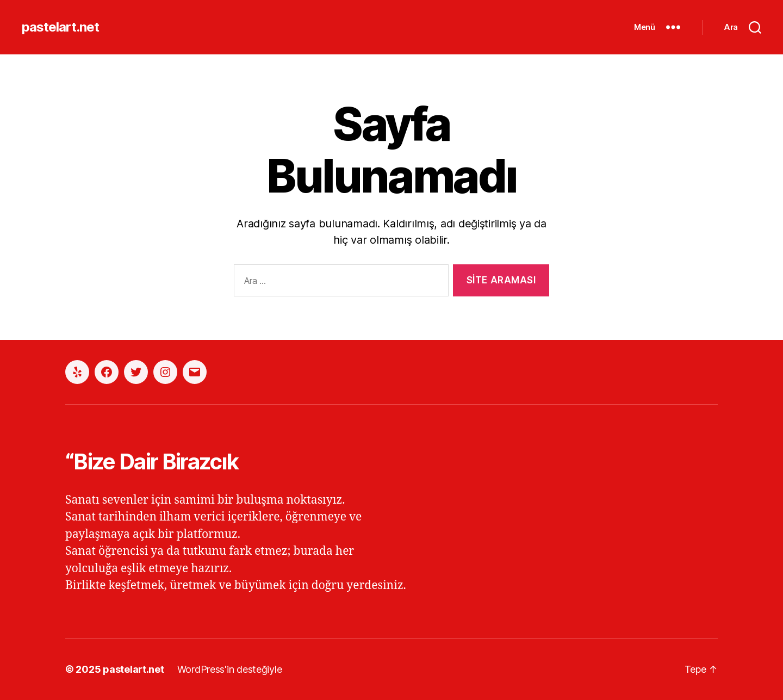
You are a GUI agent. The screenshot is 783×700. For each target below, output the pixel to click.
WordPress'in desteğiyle (230, 669)
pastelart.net (60, 27)
